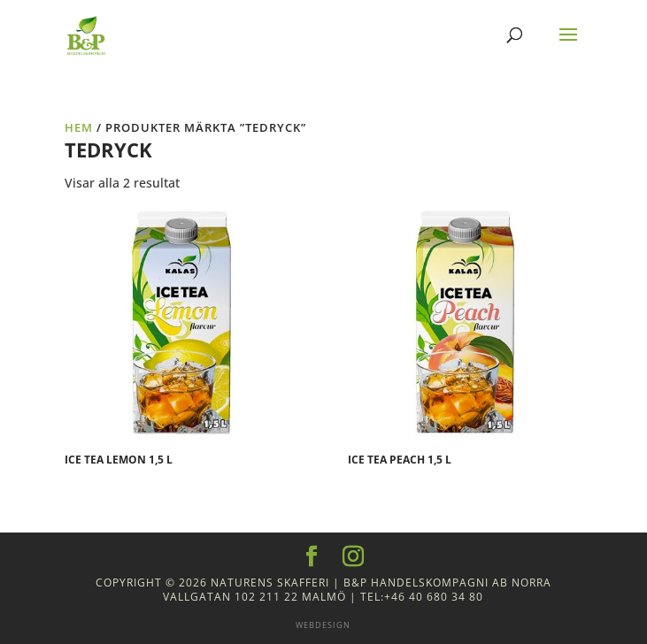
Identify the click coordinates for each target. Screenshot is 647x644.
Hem (79, 127)
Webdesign (323, 625)
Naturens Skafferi (270, 583)
